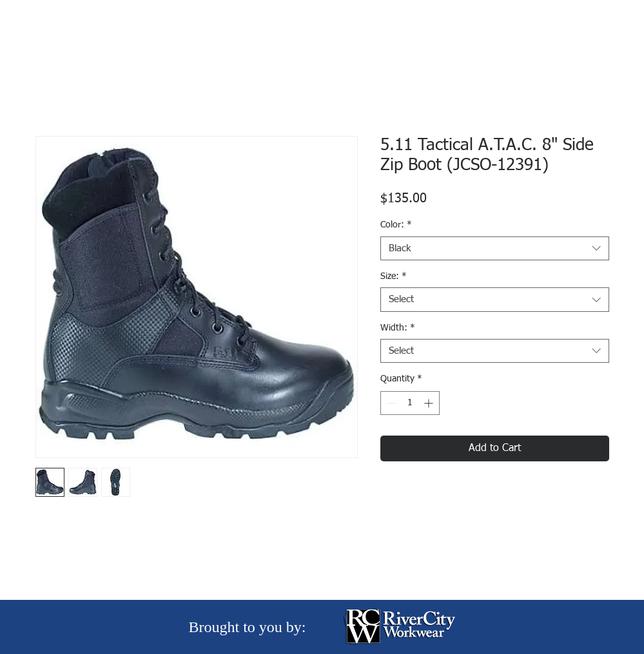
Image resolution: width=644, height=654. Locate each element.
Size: (394, 276)
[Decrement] (390, 403)
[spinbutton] (410, 403)
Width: (398, 328)
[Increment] (430, 403)
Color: (396, 225)
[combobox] (495, 249)
